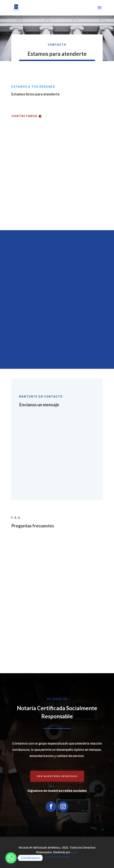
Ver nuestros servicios (57, 776)
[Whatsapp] (11, 858)
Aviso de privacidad (57, 857)
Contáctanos (25, 116)
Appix (74, 852)
